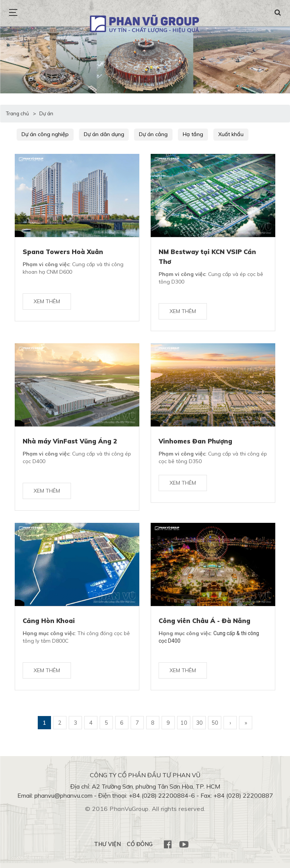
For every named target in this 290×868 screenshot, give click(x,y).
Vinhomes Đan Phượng (196, 442)
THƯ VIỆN (106, 849)
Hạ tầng (185, 134)
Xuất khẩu (220, 134)
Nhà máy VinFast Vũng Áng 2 (71, 442)
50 (215, 728)
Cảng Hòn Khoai (49, 624)
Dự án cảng (148, 134)
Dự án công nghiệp (44, 134)
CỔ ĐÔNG (139, 849)
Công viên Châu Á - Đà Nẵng (206, 624)
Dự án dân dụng (101, 134)
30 (199, 728)
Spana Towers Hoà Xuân (64, 251)
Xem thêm (47, 303)
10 (184, 728)
